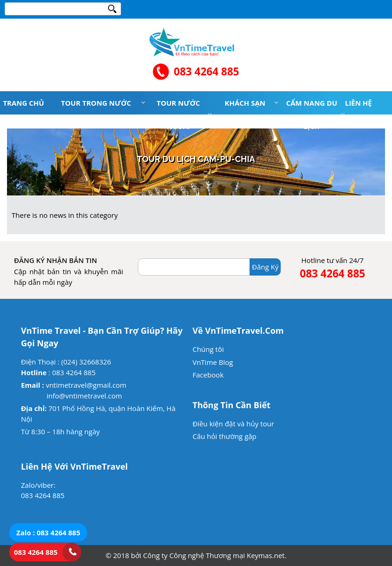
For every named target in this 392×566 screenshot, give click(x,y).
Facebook (208, 375)
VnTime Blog (213, 362)
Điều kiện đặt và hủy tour (233, 424)
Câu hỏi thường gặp (224, 436)
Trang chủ (23, 103)
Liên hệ (358, 103)
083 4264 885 (206, 71)
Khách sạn (245, 103)
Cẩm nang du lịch (311, 115)
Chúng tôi (208, 349)
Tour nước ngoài (179, 115)
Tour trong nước (96, 103)
